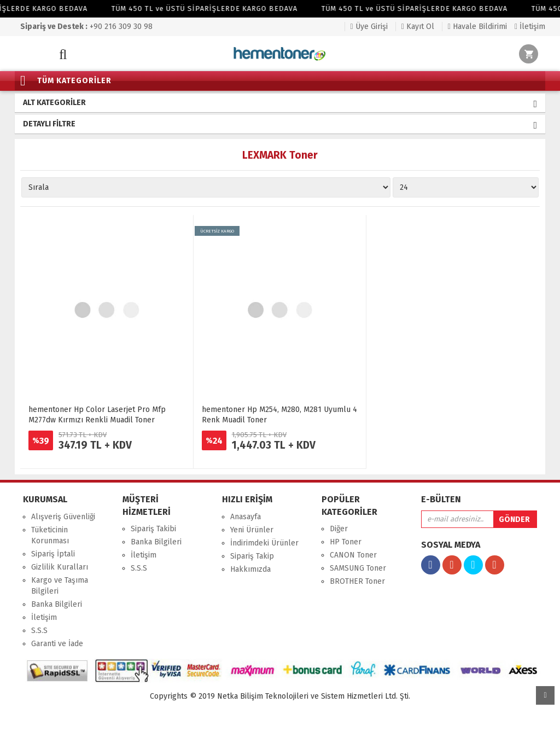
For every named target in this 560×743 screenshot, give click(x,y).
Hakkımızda (250, 569)
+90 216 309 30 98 (86, 27)
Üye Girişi (369, 27)
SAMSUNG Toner (358, 568)
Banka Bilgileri (57, 604)
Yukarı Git (545, 695)
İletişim (530, 27)
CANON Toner (353, 555)
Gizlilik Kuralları (60, 567)
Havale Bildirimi (477, 27)
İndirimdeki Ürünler (264, 543)
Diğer (339, 529)
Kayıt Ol (418, 27)
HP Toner (346, 542)
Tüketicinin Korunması (50, 535)
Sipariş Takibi (153, 529)
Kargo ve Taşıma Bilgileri (60, 586)
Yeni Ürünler (252, 530)
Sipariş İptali (53, 554)
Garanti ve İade (57, 644)
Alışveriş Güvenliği (63, 517)
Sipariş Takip (252, 556)
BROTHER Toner (357, 581)
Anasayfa (246, 517)
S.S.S (39, 631)
